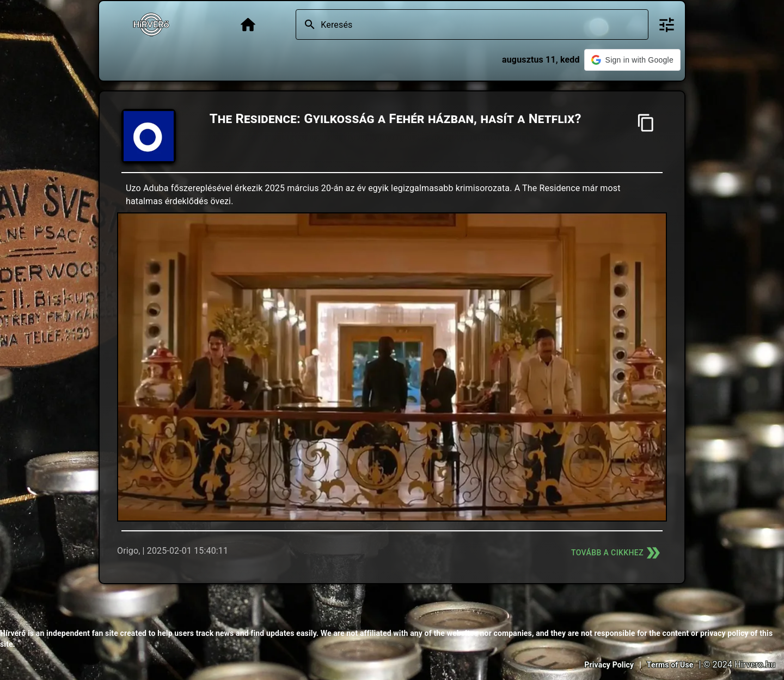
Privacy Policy (609, 665)
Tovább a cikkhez (617, 553)
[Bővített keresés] (667, 25)
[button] (632, 60)
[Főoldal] (248, 25)
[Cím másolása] (646, 123)
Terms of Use (670, 665)
